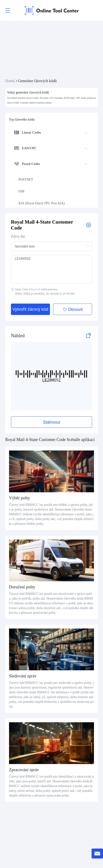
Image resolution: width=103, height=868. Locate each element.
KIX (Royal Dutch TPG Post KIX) (42, 203)
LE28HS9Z (52, 269)
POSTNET (26, 180)
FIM (22, 191)
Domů (10, 81)
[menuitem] (51, 133)
